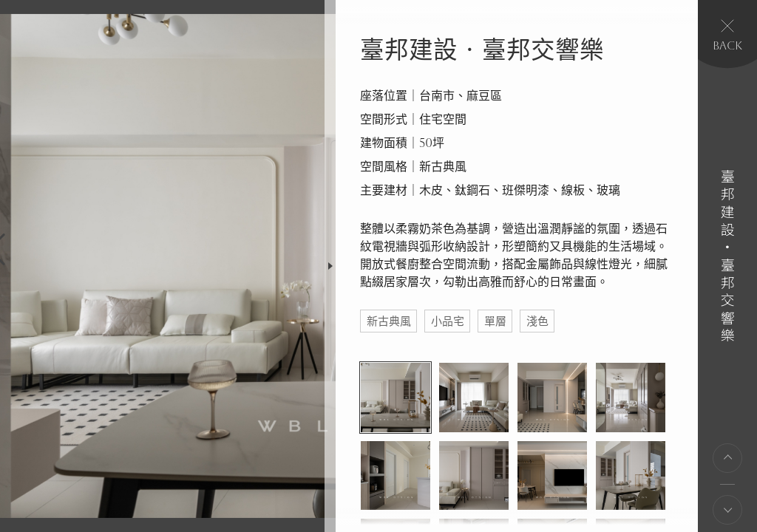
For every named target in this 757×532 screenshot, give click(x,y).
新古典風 (389, 321)
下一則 (727, 510)
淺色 (537, 321)
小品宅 (448, 321)
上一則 (727, 458)
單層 (495, 321)
